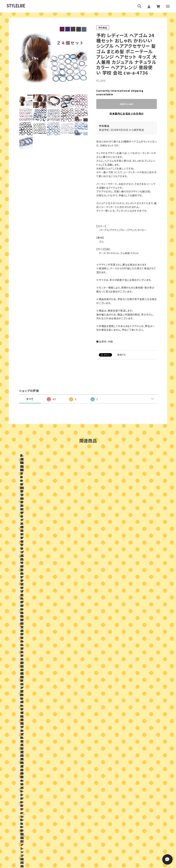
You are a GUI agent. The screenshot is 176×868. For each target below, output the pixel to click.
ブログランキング (82, 823)
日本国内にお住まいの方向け (126, 113)
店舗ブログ (55, 644)
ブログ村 (99, 823)
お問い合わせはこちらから (88, 733)
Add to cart (127, 104)
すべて (30, 399)
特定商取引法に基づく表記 (100, 840)
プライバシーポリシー (73, 840)
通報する (122, 355)
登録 (126, 794)
